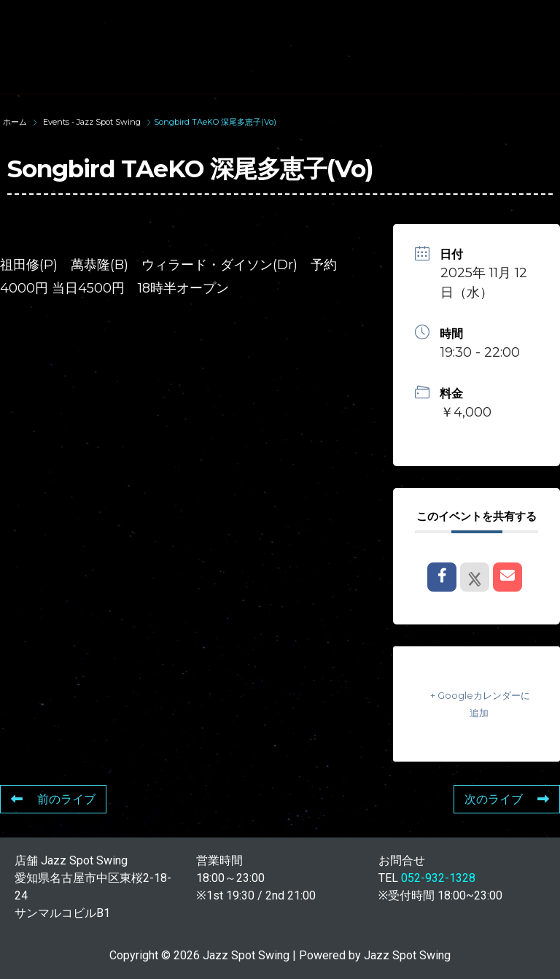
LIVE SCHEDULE (203, 46)
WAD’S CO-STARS (453, 20)
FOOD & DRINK (331, 46)
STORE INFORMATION (218, 73)
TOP (172, 20)
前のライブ (53, 799)
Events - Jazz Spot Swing (92, 122)
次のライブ (507, 799)
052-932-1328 (438, 878)
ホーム (16, 122)
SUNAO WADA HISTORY (294, 20)
